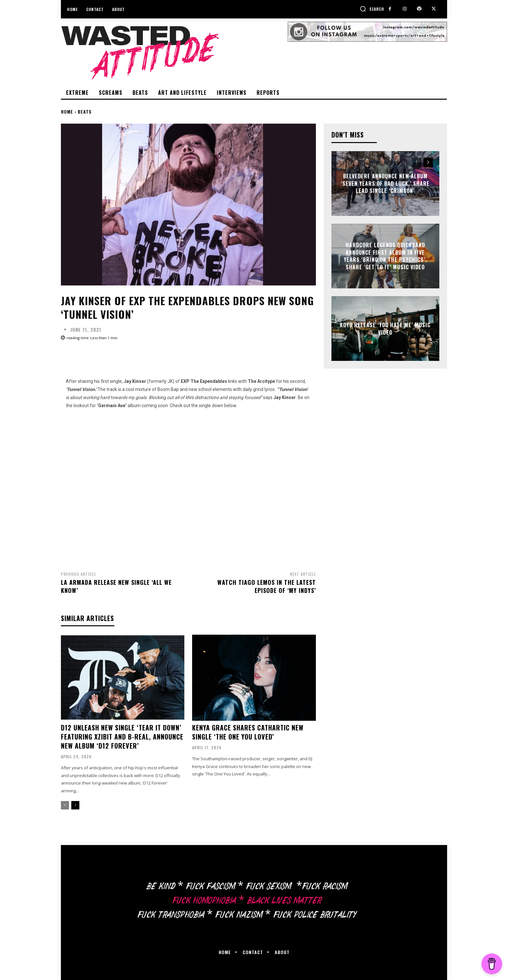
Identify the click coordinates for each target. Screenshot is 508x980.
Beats (85, 111)
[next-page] (75, 805)
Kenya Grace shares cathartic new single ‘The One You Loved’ (248, 732)
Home (67, 111)
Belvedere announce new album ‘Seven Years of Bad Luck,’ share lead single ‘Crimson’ (385, 184)
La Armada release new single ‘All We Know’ (116, 586)
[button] (372, 9)
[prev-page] (65, 805)
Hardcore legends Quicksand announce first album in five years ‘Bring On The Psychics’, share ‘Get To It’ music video (385, 256)
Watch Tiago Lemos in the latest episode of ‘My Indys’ (267, 586)
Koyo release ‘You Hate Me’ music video (385, 329)
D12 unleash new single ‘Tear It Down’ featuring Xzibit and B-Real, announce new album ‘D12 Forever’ (122, 737)
